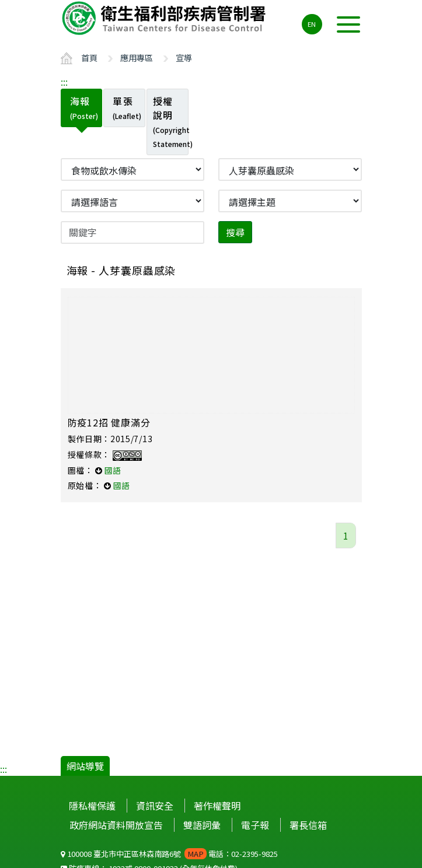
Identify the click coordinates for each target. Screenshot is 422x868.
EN (312, 24)
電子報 (255, 825)
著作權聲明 (217, 806)
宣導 (184, 57)
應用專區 (137, 57)
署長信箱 (308, 825)
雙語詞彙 (202, 825)
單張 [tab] (127, 107)
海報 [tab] (84, 107)
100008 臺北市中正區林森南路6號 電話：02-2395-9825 (169, 854)
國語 (113, 470)
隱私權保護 (92, 806)
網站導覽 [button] (85, 766)
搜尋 (235, 232)
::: (64, 82)
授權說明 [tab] (171, 121)
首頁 (89, 57)
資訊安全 (155, 806)
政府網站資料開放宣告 (116, 825)
